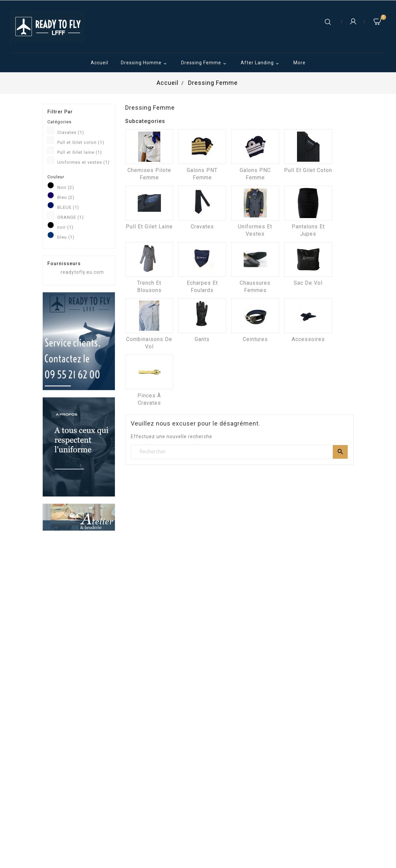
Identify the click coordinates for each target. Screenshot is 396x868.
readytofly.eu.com (82, 272)
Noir (66, 187)
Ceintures (255, 339)
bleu (66, 237)
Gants (202, 339)
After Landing (261, 63)
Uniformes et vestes (83, 162)
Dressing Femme (205, 63)
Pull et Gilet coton (81, 142)
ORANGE (71, 217)
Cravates (71, 132)
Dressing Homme (145, 63)
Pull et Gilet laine (80, 152)
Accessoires (308, 339)
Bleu (66, 197)
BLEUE (68, 207)
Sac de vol (308, 283)
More (299, 63)
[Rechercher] (239, 452)
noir (65, 227)
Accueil (99, 63)
